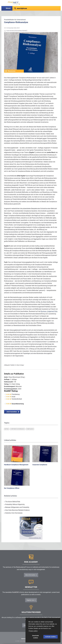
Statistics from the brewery (13, 513)
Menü (8, 8)
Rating (7, 429)
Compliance (30, 429)
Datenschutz (25, 639)
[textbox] (37, 8)
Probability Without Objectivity (14, 504)
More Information (30, 575)
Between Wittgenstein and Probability (17, 507)
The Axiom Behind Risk (12, 502)
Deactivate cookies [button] (36, 637)
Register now (30, 600)
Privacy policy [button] (33, 631)
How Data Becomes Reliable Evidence (17, 510)
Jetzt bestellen (12, 412)
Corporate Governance (17, 429)
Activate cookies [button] (50, 637)
